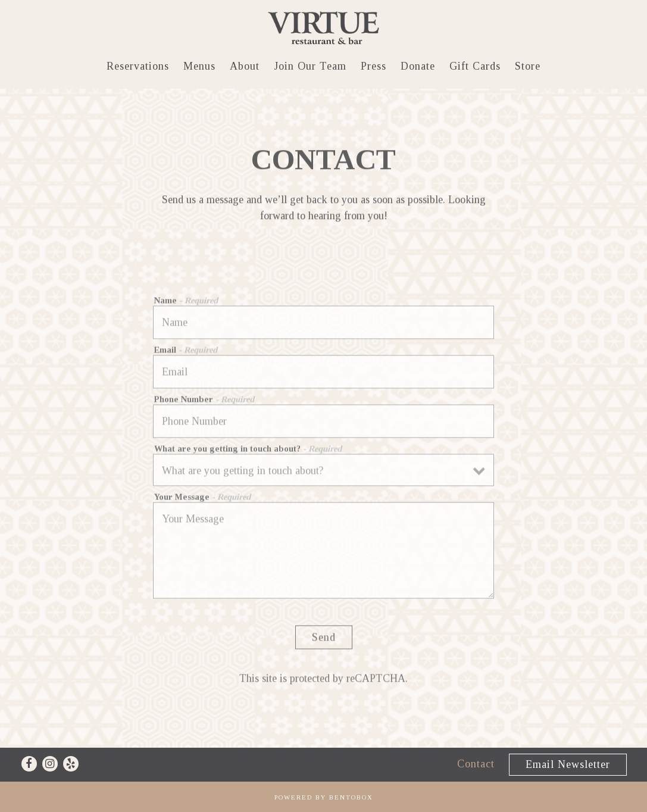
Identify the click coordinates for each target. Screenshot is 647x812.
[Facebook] (29, 764)
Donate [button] (418, 66)
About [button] (245, 66)
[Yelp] (71, 764)
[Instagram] (50, 764)
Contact (476, 764)
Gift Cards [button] (475, 66)
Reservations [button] (138, 66)
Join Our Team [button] (310, 66)
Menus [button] (199, 66)
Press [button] (373, 66)
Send (324, 639)
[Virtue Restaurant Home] (324, 28)
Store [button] (528, 66)
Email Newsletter (568, 764)
